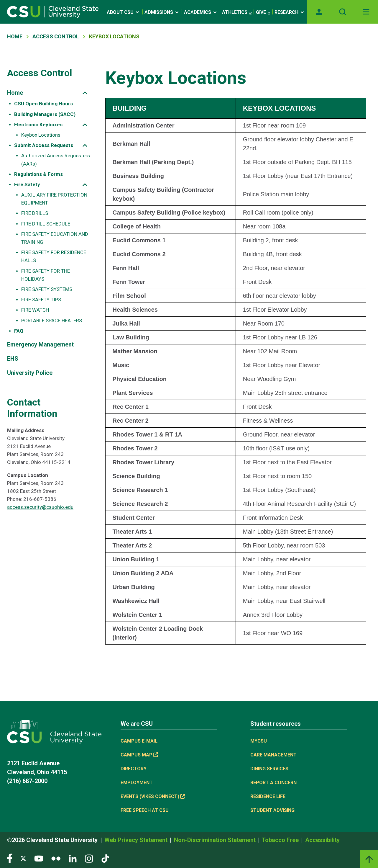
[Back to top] (369, 859)
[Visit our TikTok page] (105, 858)
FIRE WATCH (35, 310)
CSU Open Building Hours (43, 104)
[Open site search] (343, 12)
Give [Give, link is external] (263, 12)
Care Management (273, 755)
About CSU (123, 12)
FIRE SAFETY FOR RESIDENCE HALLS (54, 256)
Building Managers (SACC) (45, 114)
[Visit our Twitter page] (23, 858)
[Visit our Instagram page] (89, 858)
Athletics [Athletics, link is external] (237, 12)
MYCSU (259, 741)
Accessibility (322, 840)
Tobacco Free (281, 840)
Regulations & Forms (38, 174)
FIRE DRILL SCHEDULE (46, 224)
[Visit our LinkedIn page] (73, 858)
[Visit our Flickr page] (56, 858)
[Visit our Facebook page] (10, 858)
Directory (134, 769)
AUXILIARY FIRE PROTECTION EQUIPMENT (54, 199)
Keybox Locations (41, 135)
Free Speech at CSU (145, 810)
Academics (201, 12)
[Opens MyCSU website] (319, 12)
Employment (137, 783)
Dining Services (269, 769)
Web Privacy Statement (137, 840)
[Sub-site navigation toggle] (85, 93)
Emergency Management (40, 344)
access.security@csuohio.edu (40, 507)
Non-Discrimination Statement (216, 840)
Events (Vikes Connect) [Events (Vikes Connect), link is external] (153, 796)
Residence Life (268, 796)
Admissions (162, 12)
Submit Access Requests (44, 145)
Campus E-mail (139, 741)
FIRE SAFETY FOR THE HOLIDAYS (46, 275)
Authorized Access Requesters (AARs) (56, 160)
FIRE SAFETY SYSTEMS (47, 289)
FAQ (19, 331)
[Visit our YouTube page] (39, 858)
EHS (13, 359)
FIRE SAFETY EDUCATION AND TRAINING (55, 238)
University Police (30, 373)
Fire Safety (27, 184)
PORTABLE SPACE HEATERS (52, 321)
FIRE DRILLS (35, 213)
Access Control (56, 36)
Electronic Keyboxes (38, 125)
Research (290, 12)
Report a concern (273, 783)
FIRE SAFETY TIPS (41, 300)
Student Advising (272, 810)
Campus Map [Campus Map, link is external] (139, 755)
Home (15, 36)
